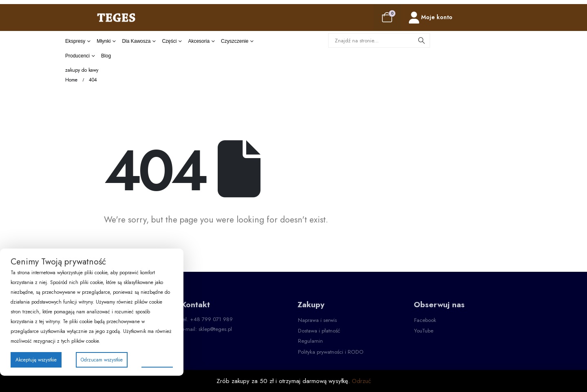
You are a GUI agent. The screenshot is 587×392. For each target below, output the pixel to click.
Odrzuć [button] (361, 381)
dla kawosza (136, 41)
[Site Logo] (116, 17)
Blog (106, 56)
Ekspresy (75, 41)
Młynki (104, 41)
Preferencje (157, 359)
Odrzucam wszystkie (102, 360)
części (169, 41)
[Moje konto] (431, 18)
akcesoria (199, 41)
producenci (77, 56)
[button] (317, 320)
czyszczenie (235, 41)
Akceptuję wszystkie (36, 360)
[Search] (421, 40)
